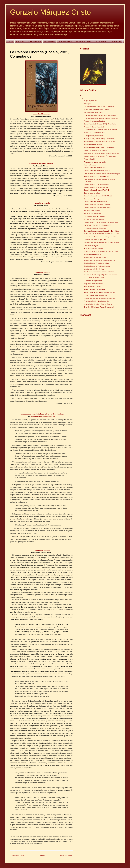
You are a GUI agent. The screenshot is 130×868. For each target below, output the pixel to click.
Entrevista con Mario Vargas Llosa (95, 240)
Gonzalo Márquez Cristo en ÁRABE (96, 168)
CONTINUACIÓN (66, 855)
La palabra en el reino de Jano (94, 269)
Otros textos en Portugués (92, 199)
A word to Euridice (90, 165)
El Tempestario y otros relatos (94, 136)
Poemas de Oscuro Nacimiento (94, 127)
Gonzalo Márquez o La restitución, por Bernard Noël (101, 222)
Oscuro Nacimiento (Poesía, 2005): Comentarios (100, 124)
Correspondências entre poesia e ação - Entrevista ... (101, 231)
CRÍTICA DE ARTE (84, 41)
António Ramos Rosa (43, 116)
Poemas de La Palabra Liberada (94, 133)
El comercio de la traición (92, 287)
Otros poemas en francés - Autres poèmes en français (102, 174)
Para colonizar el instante (92, 214)
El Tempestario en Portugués (93, 249)
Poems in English (90, 159)
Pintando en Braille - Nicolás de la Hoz (97, 301)
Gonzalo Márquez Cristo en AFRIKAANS (97, 208)
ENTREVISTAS (101, 41)
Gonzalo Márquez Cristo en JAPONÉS (97, 184)
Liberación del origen (91, 246)
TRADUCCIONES (65, 41)
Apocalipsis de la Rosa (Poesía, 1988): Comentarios (101, 153)
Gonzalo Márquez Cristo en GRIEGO (96, 187)
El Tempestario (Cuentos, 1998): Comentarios (99, 139)
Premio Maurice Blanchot (92, 211)
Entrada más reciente (18, 855)
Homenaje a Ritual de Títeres (93, 112)
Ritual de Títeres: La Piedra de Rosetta (97, 266)
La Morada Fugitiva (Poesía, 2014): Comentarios (100, 115)
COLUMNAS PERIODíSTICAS (94, 278)
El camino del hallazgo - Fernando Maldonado (99, 307)
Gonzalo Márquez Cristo (50, 12)
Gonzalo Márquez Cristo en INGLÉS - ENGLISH (100, 156)
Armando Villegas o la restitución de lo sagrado (99, 292)
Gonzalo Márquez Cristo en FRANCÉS (97, 171)
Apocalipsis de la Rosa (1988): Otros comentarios (100, 275)
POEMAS (20, 41)
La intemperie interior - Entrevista (95, 228)
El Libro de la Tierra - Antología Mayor (96, 109)
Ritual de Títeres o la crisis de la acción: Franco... (100, 142)
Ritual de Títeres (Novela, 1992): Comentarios (99, 147)
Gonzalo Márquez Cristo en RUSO (95, 202)
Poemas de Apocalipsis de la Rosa (95, 150)
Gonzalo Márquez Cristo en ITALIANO (96, 190)
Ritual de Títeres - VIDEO (92, 254)
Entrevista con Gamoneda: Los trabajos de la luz (100, 237)
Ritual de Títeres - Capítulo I (93, 144)
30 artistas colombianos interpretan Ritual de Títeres (101, 252)
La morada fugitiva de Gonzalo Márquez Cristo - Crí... (102, 118)
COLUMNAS (49, 41)
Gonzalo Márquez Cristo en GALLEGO (97, 205)
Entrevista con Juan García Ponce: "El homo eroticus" (102, 243)
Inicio (10, 41)
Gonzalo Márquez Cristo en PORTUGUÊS (98, 196)
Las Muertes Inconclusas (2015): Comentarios (99, 106)
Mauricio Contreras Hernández (43, 416)
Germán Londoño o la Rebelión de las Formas (99, 298)
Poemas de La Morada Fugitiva (94, 121)
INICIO (43, 855)
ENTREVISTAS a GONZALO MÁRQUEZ (97, 225)
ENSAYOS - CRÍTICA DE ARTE (94, 290)
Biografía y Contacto (91, 101)
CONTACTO (116, 41)
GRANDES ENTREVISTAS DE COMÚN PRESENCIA (102, 234)
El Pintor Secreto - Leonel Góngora (95, 295)
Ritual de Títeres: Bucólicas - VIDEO (96, 257)
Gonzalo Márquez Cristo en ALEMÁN (96, 177)
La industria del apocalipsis (93, 281)
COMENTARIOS (34, 41)
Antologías (87, 104)
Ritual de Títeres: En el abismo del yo (96, 263)
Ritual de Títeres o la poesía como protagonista (99, 260)
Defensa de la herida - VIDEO (94, 219)
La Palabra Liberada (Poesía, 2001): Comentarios (100, 130)
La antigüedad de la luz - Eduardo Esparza (98, 304)
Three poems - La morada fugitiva (95, 162)
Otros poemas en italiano (92, 193)
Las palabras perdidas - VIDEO (94, 216)
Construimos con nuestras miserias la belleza (99, 272)
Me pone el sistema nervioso (93, 284)
